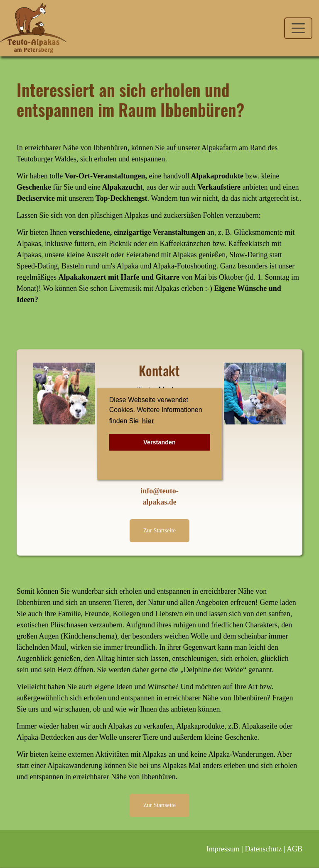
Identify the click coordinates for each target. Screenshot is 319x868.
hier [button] (148, 421)
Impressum (223, 849)
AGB (294, 849)
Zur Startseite (159, 530)
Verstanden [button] (159, 442)
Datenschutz (263, 849)
